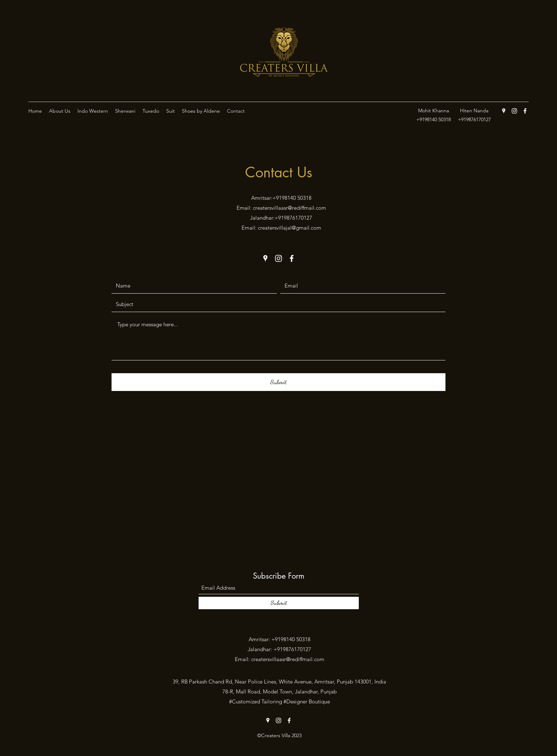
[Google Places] (504, 111)
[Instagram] (514, 111)
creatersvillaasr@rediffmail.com (290, 208)
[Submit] (278, 382)
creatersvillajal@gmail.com (290, 228)
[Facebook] (525, 111)
